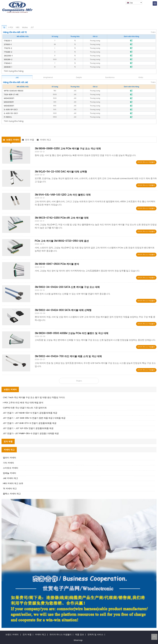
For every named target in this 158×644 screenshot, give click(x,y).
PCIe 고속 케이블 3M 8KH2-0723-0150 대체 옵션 (62, 241)
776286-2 (8, 52)
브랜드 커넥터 (11, 140)
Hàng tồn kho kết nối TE (15, 32)
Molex (25, 27)
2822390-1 (8, 56)
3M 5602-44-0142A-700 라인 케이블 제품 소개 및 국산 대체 (68, 356)
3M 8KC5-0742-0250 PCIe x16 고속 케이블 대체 (62, 218)
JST (32, 27)
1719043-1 (8, 63)
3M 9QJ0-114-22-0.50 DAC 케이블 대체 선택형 (61, 172)
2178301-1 (8, 44)
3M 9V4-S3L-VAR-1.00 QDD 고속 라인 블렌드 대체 (63, 195)
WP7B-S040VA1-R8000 (14, 91)
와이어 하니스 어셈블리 (146, 162)
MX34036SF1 (9, 98)
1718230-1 (8, 41)
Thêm (153, 32)
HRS (18, 27)
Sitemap (78, 640)
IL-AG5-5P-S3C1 (11, 110)
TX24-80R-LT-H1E (11, 94)
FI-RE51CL (8, 117)
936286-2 (8, 59)
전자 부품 (28, 140)
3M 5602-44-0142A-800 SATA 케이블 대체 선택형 (63, 310)
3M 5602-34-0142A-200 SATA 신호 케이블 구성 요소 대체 (67, 287)
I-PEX (11, 27)
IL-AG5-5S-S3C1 (11, 113)
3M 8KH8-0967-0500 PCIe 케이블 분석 (57, 264)
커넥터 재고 (44, 140)
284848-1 (8, 67)
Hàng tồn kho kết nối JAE (15, 82)
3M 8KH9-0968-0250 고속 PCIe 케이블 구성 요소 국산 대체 (68, 149)
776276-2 (8, 48)
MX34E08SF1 (9, 106)
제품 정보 (80, 634)
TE (4, 28)
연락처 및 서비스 (95, 634)
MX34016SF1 (9, 102)
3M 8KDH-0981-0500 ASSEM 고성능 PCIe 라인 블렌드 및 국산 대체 (72, 333)
